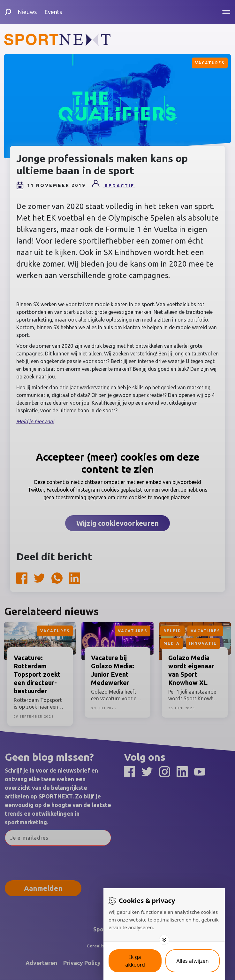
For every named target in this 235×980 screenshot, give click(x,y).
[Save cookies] (135, 961)
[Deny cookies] (193, 961)
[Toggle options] (164, 940)
